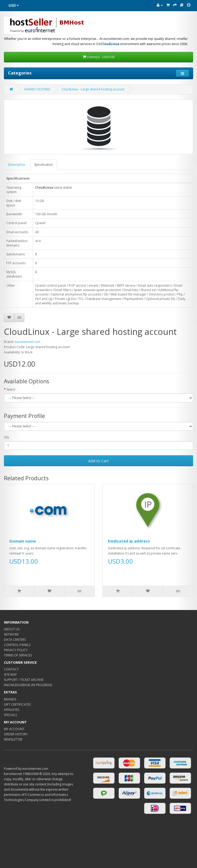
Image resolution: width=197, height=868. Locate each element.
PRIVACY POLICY (16, 650)
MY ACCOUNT (14, 729)
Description (17, 165)
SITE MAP (10, 675)
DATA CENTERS (15, 640)
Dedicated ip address (129, 541)
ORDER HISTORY (16, 734)
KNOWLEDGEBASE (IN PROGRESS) (28, 685)
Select (11, 389)
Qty (7, 437)
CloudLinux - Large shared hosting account (93, 89)
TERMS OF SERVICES (18, 655)
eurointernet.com (27, 342)
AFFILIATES (12, 710)
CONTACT (11, 669)
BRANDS (10, 699)
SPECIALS (10, 715)
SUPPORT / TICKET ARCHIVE (24, 680)
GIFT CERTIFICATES (17, 704)
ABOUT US (12, 629)
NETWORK (11, 634)
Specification (43, 165)
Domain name (23, 541)
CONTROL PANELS (17, 645)
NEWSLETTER (13, 739)
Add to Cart (98, 461)
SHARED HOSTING (37, 89)
